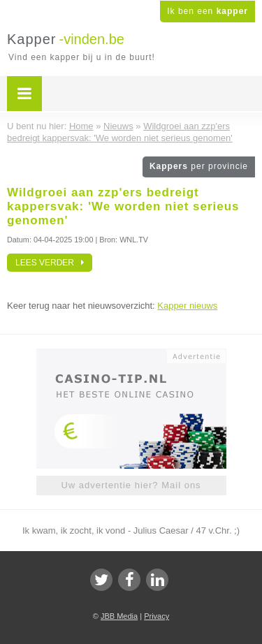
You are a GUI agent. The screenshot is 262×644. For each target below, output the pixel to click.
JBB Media (119, 616)
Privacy (157, 616)
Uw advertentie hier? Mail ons (131, 485)
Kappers (199, 166)
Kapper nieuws (187, 306)
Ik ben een (208, 11)
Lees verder (50, 263)
